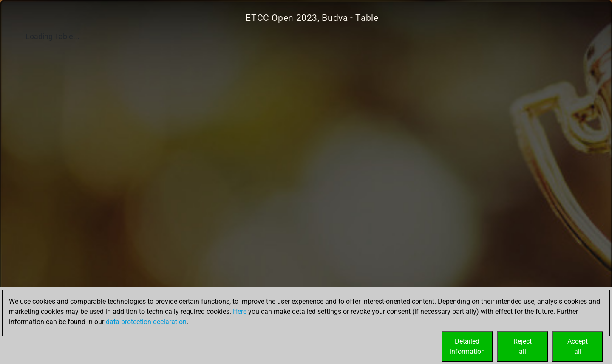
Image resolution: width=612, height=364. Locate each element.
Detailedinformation (467, 346)
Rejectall (523, 346)
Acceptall (578, 346)
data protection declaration (146, 322)
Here (240, 312)
